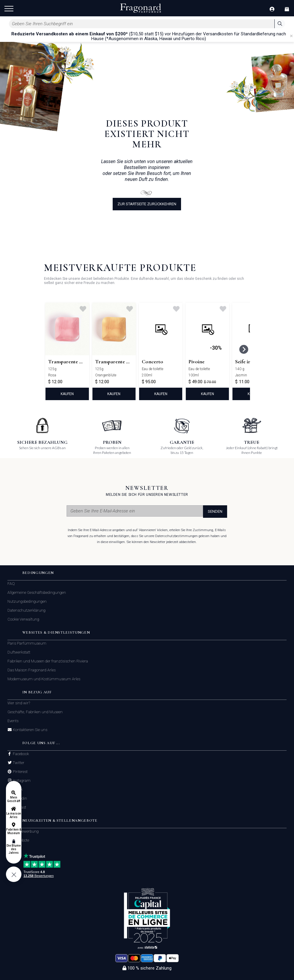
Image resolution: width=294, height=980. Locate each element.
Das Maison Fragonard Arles (32, 670)
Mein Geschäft (14, 799)
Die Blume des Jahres (14, 849)
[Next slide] (244, 349)
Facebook (20, 754)
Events (13, 721)
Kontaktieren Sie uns (30, 730)
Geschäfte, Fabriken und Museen (35, 712)
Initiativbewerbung (23, 831)
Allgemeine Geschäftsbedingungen (37, 592)
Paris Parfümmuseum (27, 643)
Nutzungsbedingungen (27, 601)
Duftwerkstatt (19, 652)
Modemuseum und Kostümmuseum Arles (44, 679)
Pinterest (20, 772)
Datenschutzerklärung (26, 610)
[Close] (291, 36)
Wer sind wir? (19, 703)
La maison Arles (14, 815)
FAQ (11, 584)
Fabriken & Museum (14, 831)
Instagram (21, 781)
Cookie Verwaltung (23, 619)
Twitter (18, 763)
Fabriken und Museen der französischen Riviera (48, 661)
